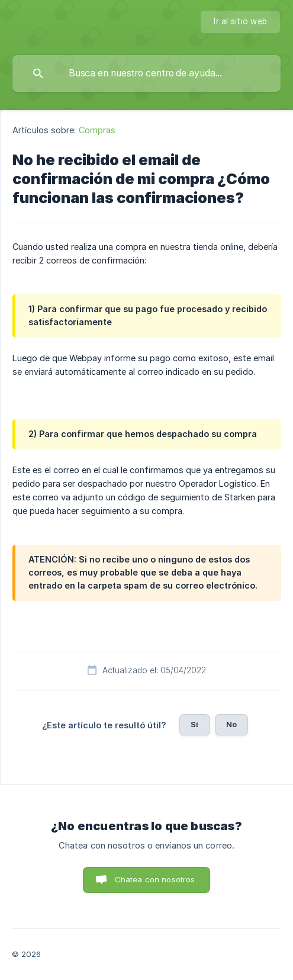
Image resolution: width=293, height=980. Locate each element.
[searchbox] (146, 73)
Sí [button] (194, 724)
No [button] (231, 724)
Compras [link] (97, 130)
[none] (240, 22)
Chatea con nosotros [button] (155, 879)
